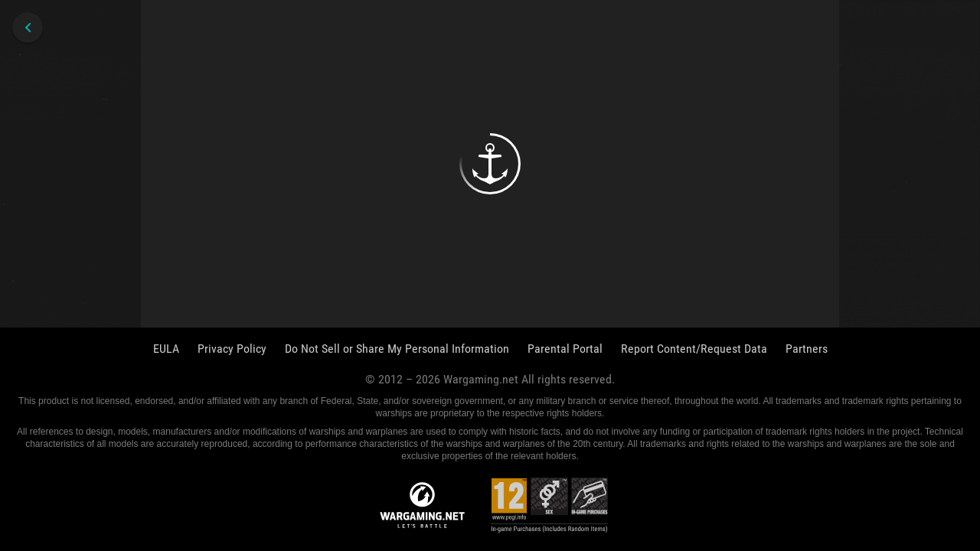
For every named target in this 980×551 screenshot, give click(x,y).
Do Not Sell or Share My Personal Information (397, 349)
